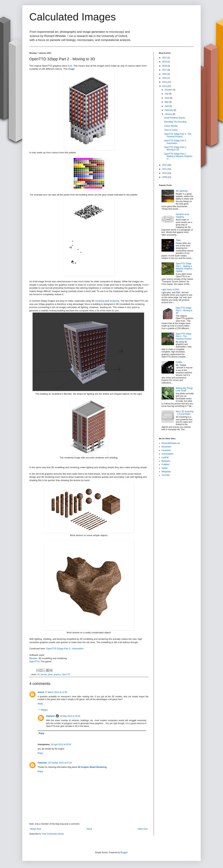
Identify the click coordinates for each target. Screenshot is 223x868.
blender (44, 674)
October (169, 90)
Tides (178, 240)
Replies (44, 710)
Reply (40, 704)
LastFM (165, 458)
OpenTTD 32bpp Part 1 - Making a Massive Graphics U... (178, 156)
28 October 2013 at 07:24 (60, 763)
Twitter (165, 468)
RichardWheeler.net (171, 443)
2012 (165, 165)
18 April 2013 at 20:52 (61, 744)
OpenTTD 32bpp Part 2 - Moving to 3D (176, 148)
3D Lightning (182, 191)
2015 (165, 78)
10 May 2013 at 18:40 (70, 716)
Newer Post (36, 829)
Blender (33, 658)
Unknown (42, 763)
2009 (165, 177)
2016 (165, 74)
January (169, 114)
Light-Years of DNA (170, 290)
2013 (165, 86)
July (167, 94)
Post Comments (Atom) (53, 834)
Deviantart (166, 447)
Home (89, 829)
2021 (165, 58)
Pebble (179, 362)
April (167, 106)
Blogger (124, 852)
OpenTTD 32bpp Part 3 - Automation (65, 649)
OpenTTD (34, 661)
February (169, 110)
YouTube (166, 475)
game (50, 674)
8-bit (70, 66)
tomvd (41, 692)
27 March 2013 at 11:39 (56, 692)
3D (39, 674)
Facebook (166, 450)
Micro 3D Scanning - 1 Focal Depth (185, 413)
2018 (165, 66)
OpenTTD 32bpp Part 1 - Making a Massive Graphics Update (184, 267)
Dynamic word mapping (182, 216)
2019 (165, 62)
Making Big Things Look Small (184, 389)
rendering (114, 301)
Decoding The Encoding (175, 122)
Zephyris (50, 716)
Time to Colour (171, 130)
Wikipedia (166, 472)
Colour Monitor (171, 126)
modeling (100, 301)
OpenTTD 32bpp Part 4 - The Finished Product (178, 135)
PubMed (165, 464)
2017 (165, 70)
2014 (165, 82)
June (167, 98)
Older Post (143, 829)
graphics (57, 674)
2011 (165, 169)
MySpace (166, 461)
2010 (165, 173)
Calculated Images (73, 17)
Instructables (167, 454)
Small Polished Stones (175, 118)
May (167, 102)
